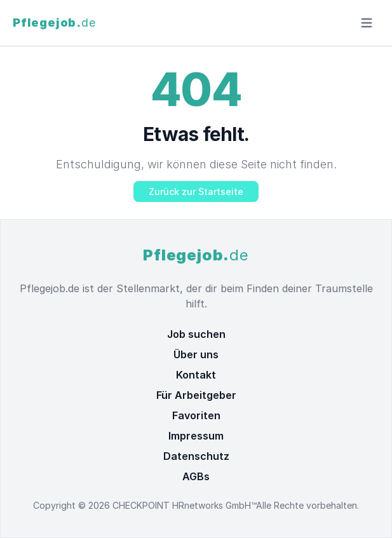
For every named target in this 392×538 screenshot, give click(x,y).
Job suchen (196, 334)
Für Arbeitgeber (196, 395)
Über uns (196, 354)
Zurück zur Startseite (196, 192)
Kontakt (196, 375)
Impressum (196, 436)
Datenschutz (196, 456)
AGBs (196, 476)
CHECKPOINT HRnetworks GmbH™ (184, 505)
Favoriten (196, 415)
